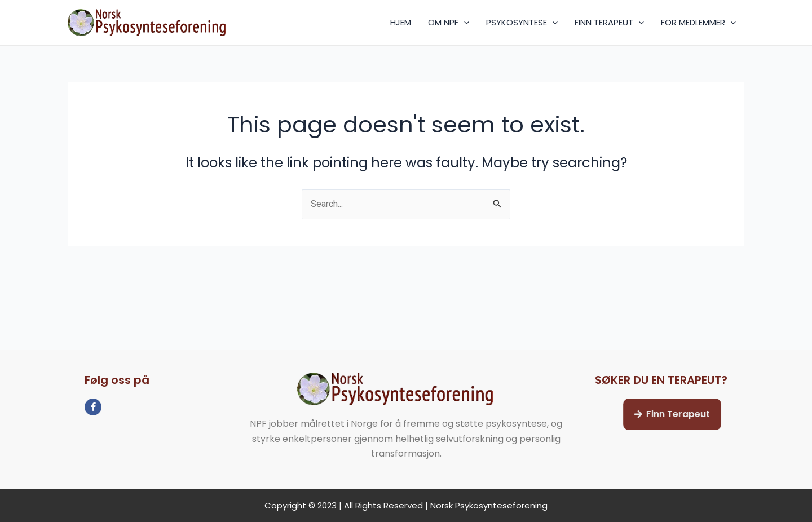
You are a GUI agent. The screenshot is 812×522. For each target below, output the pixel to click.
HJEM (401, 22)
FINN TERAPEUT (609, 23)
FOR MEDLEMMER (698, 23)
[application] (464, 23)
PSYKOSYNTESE (522, 23)
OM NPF (449, 23)
